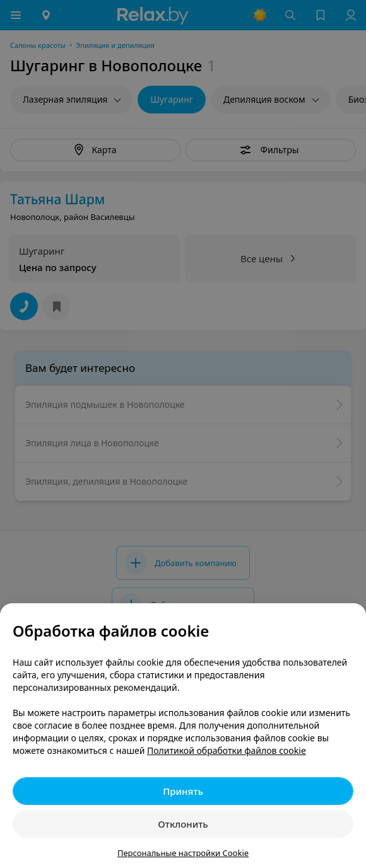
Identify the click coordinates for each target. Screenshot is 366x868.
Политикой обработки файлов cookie (227, 750)
